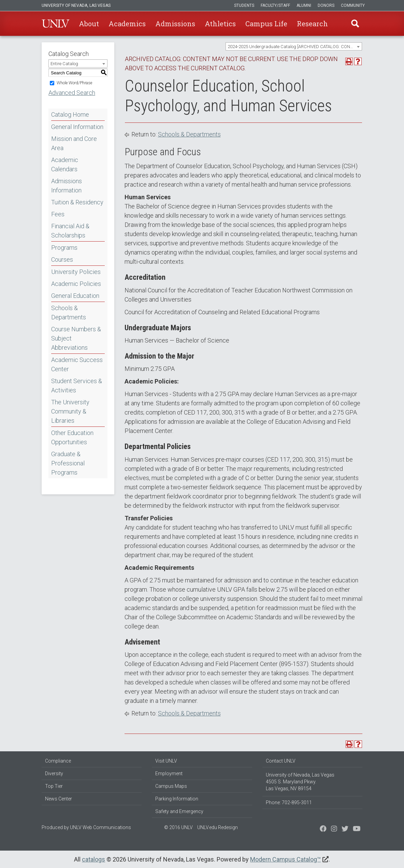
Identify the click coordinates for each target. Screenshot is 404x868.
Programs (64, 248)
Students (244, 5)
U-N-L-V (56, 24)
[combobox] (294, 46)
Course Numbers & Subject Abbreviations (76, 338)
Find (355, 24)
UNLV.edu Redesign (218, 827)
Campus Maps (171, 786)
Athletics (220, 24)
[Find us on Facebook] (323, 829)
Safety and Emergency (179, 811)
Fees (58, 214)
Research (312, 24)
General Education (75, 296)
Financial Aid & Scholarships (70, 231)
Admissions (175, 24)
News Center (59, 799)
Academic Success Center (77, 364)
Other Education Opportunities (72, 437)
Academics (127, 24)
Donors (326, 5)
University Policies (76, 272)
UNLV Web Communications (100, 827)
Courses (62, 259)
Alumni (304, 5)
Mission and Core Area (74, 143)
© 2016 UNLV (178, 827)
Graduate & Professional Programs (68, 463)
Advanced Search (72, 93)
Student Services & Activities (77, 386)
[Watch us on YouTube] (357, 829)
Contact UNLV (281, 761)
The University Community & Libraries (70, 411)
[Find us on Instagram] (345, 829)
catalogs (93, 859)
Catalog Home (70, 114)
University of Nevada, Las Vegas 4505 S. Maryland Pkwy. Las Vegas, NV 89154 (300, 782)
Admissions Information (67, 186)
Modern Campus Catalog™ (285, 859)
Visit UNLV (166, 761)
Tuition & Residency (77, 202)
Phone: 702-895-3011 (289, 802)
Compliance (58, 761)
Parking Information (177, 799)
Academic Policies (76, 284)
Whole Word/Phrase (74, 83)
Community (353, 5)
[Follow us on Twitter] (334, 829)
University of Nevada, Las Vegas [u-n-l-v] (76, 5)
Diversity (54, 773)
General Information (77, 127)
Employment (169, 773)
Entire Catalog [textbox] (64, 64)
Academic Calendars (65, 164)
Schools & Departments (69, 313)
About (89, 24)
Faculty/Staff (275, 5)
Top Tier (54, 786)
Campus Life (266, 24)
